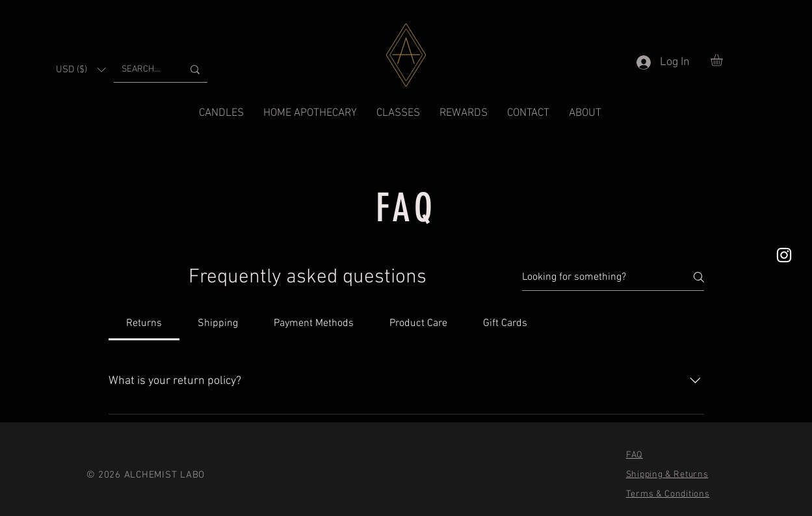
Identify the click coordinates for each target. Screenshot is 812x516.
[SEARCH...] (142, 69)
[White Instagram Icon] (784, 255)
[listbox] (81, 70)
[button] (81, 70)
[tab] (144, 323)
